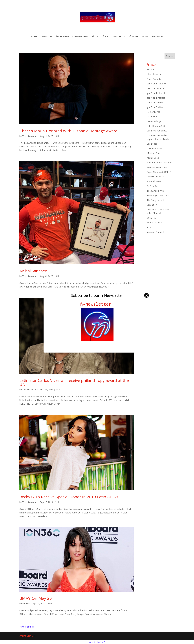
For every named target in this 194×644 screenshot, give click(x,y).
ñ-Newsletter (97, 304)
